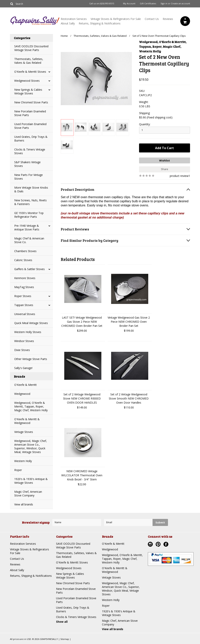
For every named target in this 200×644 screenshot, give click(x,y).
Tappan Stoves (24, 305)
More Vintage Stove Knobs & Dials (31, 189)
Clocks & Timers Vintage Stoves (30, 151)
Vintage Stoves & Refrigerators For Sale (116, 19)
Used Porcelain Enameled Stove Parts (30, 126)
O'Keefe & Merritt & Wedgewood (27, 421)
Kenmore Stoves (25, 278)
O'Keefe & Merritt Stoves (30, 72)
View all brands (24, 504)
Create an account (180, 4)
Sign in (164, 4)
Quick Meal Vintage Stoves (31, 323)
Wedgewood (22, 394)
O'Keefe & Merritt (25, 385)
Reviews (168, 19)
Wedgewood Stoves (27, 81)
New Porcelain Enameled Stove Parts (30, 113)
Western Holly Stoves (28, 332)
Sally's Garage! (23, 368)
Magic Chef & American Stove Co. (29, 240)
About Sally (68, 23)
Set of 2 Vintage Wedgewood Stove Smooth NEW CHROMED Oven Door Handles (129, 398)
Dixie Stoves (22, 350)
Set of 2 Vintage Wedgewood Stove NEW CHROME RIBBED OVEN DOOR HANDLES (82, 398)
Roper (18, 470)
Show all (62, 622)
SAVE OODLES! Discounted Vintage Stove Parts (31, 48)
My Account (129, 4)
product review (179, 176)
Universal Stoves (25, 314)
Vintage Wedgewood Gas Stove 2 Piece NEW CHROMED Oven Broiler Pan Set (129, 322)
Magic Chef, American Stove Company (28, 494)
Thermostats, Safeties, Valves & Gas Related (29, 61)
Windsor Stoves (24, 341)
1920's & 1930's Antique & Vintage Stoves (31, 481)
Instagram (151, 545)
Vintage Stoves (24, 432)
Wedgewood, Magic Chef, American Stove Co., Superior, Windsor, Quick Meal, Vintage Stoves (31, 446)
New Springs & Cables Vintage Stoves (28, 91)
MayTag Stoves (24, 287)
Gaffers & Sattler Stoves (29, 269)
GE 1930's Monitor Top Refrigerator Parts (29, 215)
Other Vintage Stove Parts (31, 359)
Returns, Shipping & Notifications (100, 23)
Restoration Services (74, 19)
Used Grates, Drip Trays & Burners (31, 139)
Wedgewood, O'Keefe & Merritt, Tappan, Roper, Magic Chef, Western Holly (31, 406)
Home (64, 36)
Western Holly (23, 461)
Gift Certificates (148, 4)
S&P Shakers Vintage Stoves (27, 164)
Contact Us (152, 19)
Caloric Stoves (23, 260)
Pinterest (159, 545)
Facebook (166, 545)
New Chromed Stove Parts (31, 102)
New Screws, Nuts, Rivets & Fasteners (30, 202)
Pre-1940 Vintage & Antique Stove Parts (27, 228)
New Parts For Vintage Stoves (29, 177)
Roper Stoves (23, 296)
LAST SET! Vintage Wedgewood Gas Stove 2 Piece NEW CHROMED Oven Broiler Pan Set (82, 322)
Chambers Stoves (25, 251)
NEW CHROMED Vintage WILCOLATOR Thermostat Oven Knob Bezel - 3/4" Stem (82, 475)
